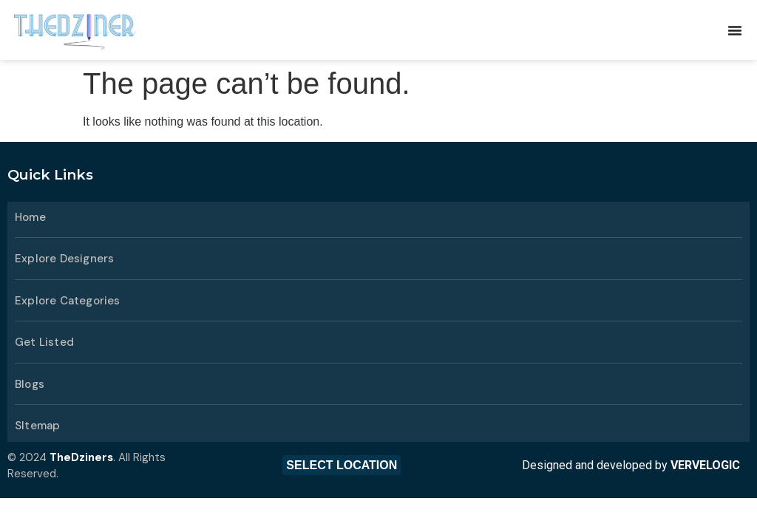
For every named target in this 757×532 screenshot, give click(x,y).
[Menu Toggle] (735, 30)
